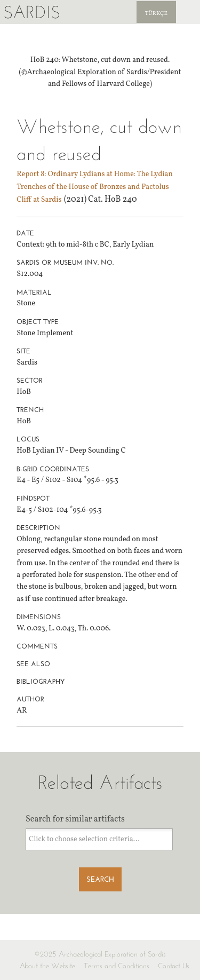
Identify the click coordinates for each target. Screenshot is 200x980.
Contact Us (174, 966)
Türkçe (156, 14)
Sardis (32, 12)
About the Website (47, 966)
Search (100, 879)
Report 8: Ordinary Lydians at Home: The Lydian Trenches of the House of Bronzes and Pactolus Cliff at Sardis (95, 187)
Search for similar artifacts (75, 819)
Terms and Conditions (117, 966)
